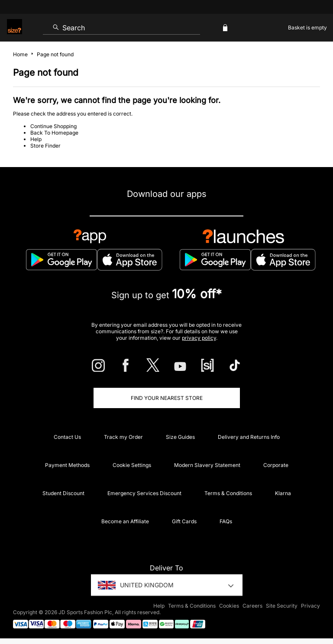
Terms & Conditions (228, 493)
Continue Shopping (53, 126)
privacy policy (199, 338)
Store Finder (45, 146)
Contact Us (67, 437)
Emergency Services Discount (144, 493)
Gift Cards (184, 521)
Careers (252, 606)
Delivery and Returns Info (249, 437)
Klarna (283, 493)
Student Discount (63, 493)
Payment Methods (67, 465)
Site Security (282, 606)
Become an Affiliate (125, 521)
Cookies (229, 606)
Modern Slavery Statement (207, 465)
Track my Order (123, 437)
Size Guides (180, 437)
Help (36, 139)
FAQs (226, 521)
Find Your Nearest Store (167, 398)
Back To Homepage (54, 133)
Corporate (276, 465)
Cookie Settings (132, 465)
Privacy (310, 606)
